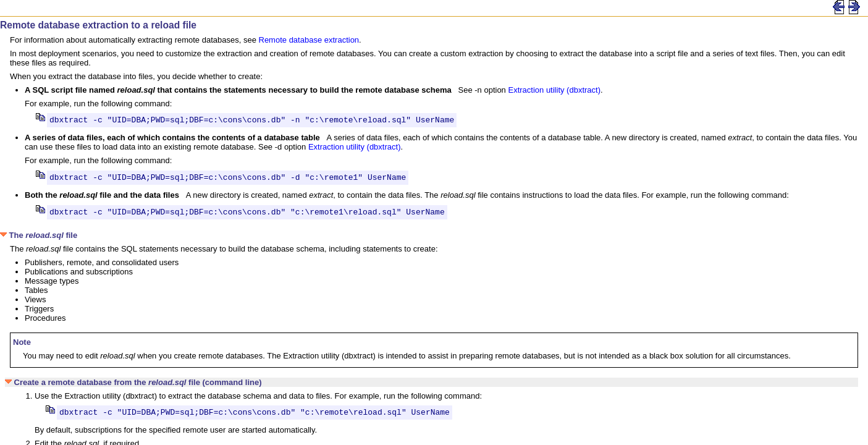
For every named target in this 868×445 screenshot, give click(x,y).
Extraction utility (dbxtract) (554, 90)
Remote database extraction (309, 40)
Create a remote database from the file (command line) (133, 388)
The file (39, 241)
